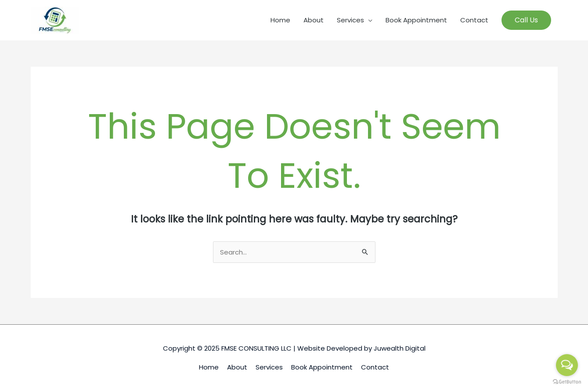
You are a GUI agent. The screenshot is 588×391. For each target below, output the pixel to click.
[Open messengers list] (567, 365)
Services (350, 20)
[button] (526, 20)
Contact (474, 20)
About (314, 20)
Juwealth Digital (400, 348)
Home (280, 20)
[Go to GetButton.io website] (567, 382)
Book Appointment (416, 20)
